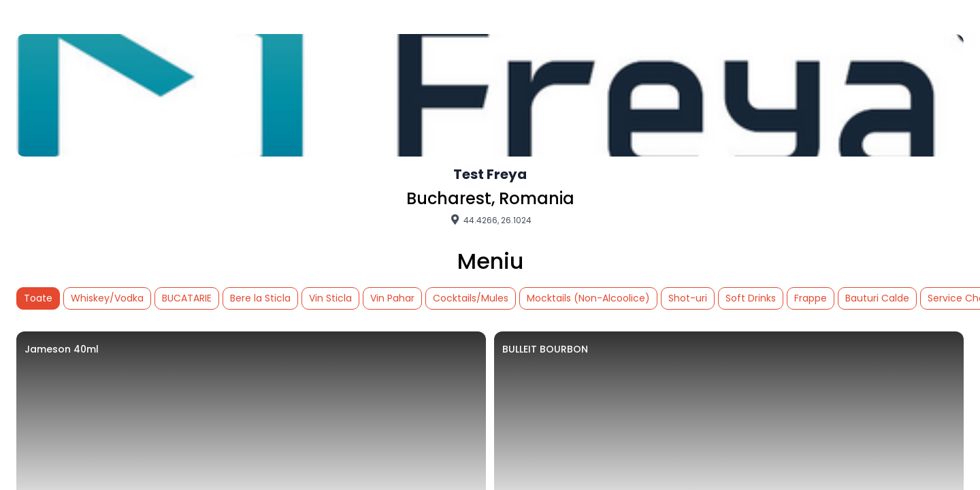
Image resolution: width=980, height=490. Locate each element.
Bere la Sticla (260, 298)
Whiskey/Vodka (107, 298)
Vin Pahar (392, 298)
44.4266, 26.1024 (490, 220)
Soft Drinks (751, 298)
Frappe (811, 298)
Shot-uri (688, 298)
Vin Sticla (330, 298)
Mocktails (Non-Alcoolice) (588, 298)
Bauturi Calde (877, 298)
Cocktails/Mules (471, 298)
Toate (38, 298)
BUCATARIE (187, 298)
